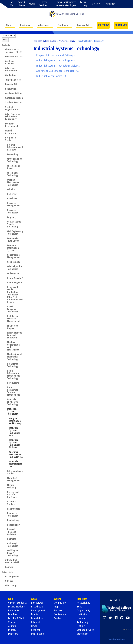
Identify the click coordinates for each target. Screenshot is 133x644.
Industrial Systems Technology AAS (15, 432)
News (34, 626)
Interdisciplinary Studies (15, 472)
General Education (14, 98)
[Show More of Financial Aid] (4, 84)
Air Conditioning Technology (15, 160)
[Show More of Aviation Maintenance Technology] (5, 180)
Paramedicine (14, 509)
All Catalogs (11, 586)
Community (60, 603)
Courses (9, 567)
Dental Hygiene (14, 283)
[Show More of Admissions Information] (4, 68)
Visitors (12, 622)
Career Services (43, 4)
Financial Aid (83, 25)
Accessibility (84, 603)
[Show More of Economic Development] (4, 124)
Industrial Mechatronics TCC (16, 464)
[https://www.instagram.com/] (105, 618)
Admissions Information (11, 69)
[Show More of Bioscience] (5, 199)
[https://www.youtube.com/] (128, 618)
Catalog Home (12, 577)
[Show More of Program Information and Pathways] (5, 145)
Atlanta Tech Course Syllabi (12, 561)
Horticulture (13, 383)
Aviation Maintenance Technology (13, 182)
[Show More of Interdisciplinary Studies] (5, 471)
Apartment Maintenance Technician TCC (16, 455)
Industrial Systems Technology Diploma (15, 444)
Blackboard (37, 607)
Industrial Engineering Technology (13, 402)
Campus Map (84, 4)
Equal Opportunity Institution (84, 610)
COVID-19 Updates (14, 57)
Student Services (13, 103)
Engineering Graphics (13, 327)
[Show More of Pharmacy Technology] (5, 513)
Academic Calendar (10, 62)
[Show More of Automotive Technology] (5, 173)
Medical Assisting (11, 486)
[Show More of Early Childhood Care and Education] (5, 333)
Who (11, 599)
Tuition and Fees (13, 80)
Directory (96, 4)
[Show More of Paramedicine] (5, 509)
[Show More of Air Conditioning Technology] (5, 159)
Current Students (17, 603)
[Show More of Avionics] (5, 189)
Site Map (9, 581)
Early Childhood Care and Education (15, 335)
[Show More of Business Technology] (5, 210)
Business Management (13, 204)
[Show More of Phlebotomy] (5, 520)
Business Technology (13, 212)
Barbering (12, 194)
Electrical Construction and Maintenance (13, 346)
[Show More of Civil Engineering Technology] (5, 231)
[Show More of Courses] (4, 567)
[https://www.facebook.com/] (116, 618)
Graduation (11, 75)
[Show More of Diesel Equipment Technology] (5, 307)
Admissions (44, 25)
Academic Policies (14, 93)
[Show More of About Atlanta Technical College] (4, 49)
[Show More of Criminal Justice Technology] (5, 266)
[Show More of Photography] (5, 525)
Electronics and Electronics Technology (15, 357)
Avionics (11, 190)
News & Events (21, 4)
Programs (25, 25)
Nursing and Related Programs (13, 495)
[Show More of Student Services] (4, 102)
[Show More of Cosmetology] (5, 262)
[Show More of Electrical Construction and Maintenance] (5, 342)
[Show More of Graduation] (4, 75)
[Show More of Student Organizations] (4, 107)
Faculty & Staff (16, 618)
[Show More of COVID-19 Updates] (4, 57)
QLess (32, 4)
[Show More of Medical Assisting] (5, 485)
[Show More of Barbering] (5, 194)
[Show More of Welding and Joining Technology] (5, 550)
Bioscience (12, 199)
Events (35, 614)
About (9, 25)
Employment (38, 610)
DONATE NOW (121, 25)
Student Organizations (12, 108)
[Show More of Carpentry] (5, 217)
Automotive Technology (13, 174)
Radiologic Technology (13, 545)
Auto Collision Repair (14, 167)
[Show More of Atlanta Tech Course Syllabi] (4, 560)
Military (12, 630)
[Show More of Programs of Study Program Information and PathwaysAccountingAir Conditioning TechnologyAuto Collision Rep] (4, 138)
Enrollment (64, 25)
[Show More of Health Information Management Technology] (5, 371)
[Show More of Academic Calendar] (4, 61)
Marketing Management (13, 479)
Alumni (12, 626)
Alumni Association (11, 132)
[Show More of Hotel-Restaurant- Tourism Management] (5, 387)
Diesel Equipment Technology (13, 309)
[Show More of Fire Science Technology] (5, 364)
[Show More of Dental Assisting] (5, 278)
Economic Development (12, 125)
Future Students (17, 607)
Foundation (110, 4)
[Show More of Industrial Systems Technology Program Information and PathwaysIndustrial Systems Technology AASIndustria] (5, 409)
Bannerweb (37, 603)
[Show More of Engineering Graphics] (5, 326)
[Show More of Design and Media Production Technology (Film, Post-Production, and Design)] (5, 287)
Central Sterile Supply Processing (14, 224)
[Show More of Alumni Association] (4, 131)
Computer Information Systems (13, 248)
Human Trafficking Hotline (82, 622)
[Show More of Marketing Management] (5, 478)
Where (57, 599)
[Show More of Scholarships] (4, 89)
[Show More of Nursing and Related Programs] (5, 492)
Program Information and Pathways (15, 147)
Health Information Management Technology (13, 375)
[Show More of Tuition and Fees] (4, 80)
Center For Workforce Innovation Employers (66, 4)
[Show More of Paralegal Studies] (5, 502)
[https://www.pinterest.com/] (122, 618)
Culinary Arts (13, 274)
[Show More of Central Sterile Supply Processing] (5, 222)
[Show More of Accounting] (5, 154)
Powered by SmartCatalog (116, 639)
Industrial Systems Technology (13, 411)
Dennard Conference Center (60, 614)
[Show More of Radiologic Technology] (5, 543)
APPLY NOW (103, 25)
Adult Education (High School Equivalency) (13, 117)
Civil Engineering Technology (15, 233)
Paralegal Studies (12, 503)
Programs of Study (11, 139)
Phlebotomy (13, 520)
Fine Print (82, 599)
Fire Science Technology (13, 365)
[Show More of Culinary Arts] (5, 274)
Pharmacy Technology (13, 515)
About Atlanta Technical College (14, 51)
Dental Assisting (15, 278)
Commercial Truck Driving (13, 240)
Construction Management (13, 256)
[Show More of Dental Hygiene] (5, 283)
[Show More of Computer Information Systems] (5, 245)
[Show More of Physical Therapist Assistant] (5, 529)
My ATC (12, 4)
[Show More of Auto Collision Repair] (5, 166)
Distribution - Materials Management (14, 319)
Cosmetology (14, 262)
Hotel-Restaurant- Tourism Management (13, 391)
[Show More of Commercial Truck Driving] (5, 238)
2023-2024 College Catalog (45, 41)
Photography (13, 525)
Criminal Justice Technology (15, 268)
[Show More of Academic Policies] (4, 93)
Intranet (35, 622)
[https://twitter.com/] (110, 618)
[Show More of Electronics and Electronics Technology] (5, 354)
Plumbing (12, 539)
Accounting (13, 154)
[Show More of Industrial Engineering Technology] (5, 399)
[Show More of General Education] (4, 98)
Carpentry (12, 217)
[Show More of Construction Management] (5, 255)
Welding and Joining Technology (13, 553)
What (34, 599)
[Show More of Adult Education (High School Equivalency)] (4, 114)
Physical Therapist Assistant (12, 532)
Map (56, 607)
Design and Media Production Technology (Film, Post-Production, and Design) (15, 295)
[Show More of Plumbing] (5, 539)
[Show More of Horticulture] (5, 383)
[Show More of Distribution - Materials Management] (5, 316)
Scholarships (11, 89)
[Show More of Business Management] (5, 203)
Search (5, 40)
